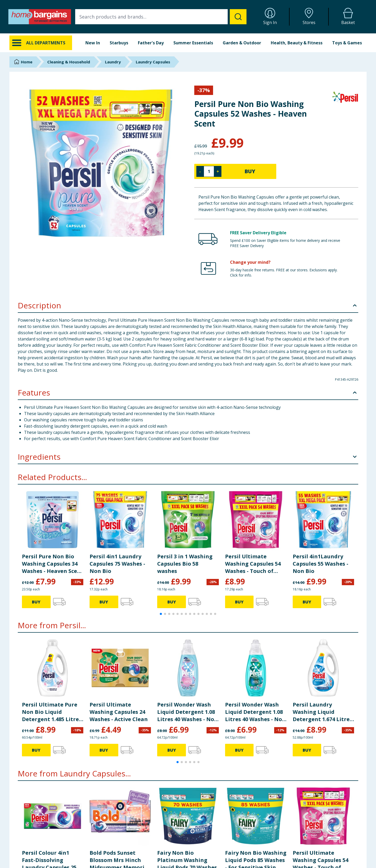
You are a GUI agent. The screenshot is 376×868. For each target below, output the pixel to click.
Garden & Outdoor (242, 43)
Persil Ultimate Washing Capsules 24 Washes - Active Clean (119, 712)
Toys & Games (347, 43)
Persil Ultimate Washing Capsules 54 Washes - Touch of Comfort (253, 564)
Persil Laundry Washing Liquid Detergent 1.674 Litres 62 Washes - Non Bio (322, 712)
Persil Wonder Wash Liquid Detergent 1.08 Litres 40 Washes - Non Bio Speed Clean (255, 712)
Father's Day (151, 43)
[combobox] (161, 17)
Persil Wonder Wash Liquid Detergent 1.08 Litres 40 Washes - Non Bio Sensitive (187, 712)
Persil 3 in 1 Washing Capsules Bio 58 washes (185, 564)
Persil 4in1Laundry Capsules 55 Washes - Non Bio (321, 564)
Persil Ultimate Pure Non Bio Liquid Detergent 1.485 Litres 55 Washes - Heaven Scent (52, 712)
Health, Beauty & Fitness (297, 43)
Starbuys (119, 43)
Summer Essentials (193, 43)
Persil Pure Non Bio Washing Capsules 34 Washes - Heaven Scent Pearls (53, 564)
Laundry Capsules (153, 62)
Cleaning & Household (69, 62)
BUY (250, 171)
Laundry (113, 62)
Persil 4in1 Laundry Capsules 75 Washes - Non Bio (117, 564)
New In (93, 43)
